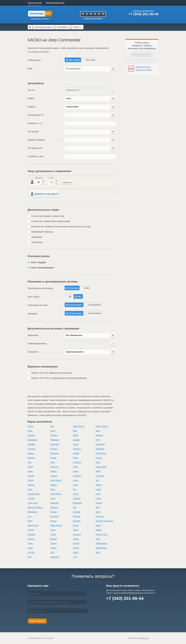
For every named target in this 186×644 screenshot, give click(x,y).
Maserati (54, 503)
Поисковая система (37, 305)
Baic (75, 431)
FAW (75, 458)
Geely (30, 467)
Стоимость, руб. (36, 156)
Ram (30, 521)
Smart (53, 534)
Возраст (39, 178)
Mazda (99, 503)
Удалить (67, 182)
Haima (53, 471)
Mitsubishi (32, 512)
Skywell (31, 534)
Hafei (30, 471)
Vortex (53, 548)
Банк (30, 69)
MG (75, 507)
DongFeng (101, 453)
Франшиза (33, 335)
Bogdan (99, 435)
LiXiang (77, 498)
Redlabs (144, 638)
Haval (76, 471)
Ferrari (99, 458)
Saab (98, 525)
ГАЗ (29, 557)
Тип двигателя (35, 148)
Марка (31, 98)
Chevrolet (100, 444)
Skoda (99, 530)
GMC (75, 467)
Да (70, 296)
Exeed (53, 458)
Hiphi (98, 471)
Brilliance (55, 440)
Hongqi (54, 476)
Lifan (98, 494)
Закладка (32, 313)
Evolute (31, 458)
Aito (52, 426)
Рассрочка (33, 352)
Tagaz (76, 539)
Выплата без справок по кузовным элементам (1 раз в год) (61, 226)
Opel (98, 512)
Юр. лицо (91, 60)
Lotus (98, 498)
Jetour (99, 485)
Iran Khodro (56, 480)
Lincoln (31, 498)
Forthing (77, 462)
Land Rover (56, 494)
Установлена (95, 305)
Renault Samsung (104, 521)
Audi (30, 431)
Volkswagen (101, 543)
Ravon (53, 521)
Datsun (31, 453)
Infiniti (30, 480)
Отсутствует (75, 305)
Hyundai (100, 476)
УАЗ (75, 557)
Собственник (34, 60)
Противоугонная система (40, 288)
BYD (98, 440)
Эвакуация (37, 237)
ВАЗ (98, 552)
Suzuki (54, 539)
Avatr (53, 431)
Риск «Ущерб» (39, 262)
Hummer (77, 476)
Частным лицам (35, 3)
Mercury (54, 507)
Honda (31, 476)
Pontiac (77, 516)
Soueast (77, 534)
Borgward (32, 440)
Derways (54, 453)
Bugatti (76, 440)
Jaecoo (31, 485)
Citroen (54, 449)
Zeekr (76, 552)
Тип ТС (31, 90)
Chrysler (32, 449)
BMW (76, 435)
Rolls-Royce (56, 525)
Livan (53, 498)
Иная (87, 288)
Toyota (76, 543)
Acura (30, 426)
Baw (98, 431)
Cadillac (31, 444)
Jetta (30, 489)
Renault (77, 521)
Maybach (77, 503)
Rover (76, 525)
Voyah (76, 548)
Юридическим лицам (55, 3)
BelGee (31, 435)
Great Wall (101, 467)
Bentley (54, 435)
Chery (76, 444)
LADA (98, 489)
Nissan (54, 512)
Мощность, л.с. (35, 123)
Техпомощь (37, 242)
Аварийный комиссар (42, 232)
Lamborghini (34, 494)
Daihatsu (100, 449)
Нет (79, 296)
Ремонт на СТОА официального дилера (51, 373)
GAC (98, 462)
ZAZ (52, 552)
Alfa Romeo (79, 426)
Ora (29, 516)
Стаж (51, 178)
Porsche (100, 516)
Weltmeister (101, 548)
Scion (53, 530)
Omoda (77, 512)
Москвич (55, 557)
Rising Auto (33, 525)
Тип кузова (33, 131)
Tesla (30, 543)
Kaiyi (53, 489)
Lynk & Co (33, 503)
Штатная (73, 288)
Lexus (76, 494)
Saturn (31, 530)
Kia (75, 489)
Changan (55, 444)
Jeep (75, 485)
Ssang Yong (101, 534)
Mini (98, 507)
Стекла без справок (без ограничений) (51, 221)
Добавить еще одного (44, 194)
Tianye (53, 543)
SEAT (76, 530)
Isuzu (76, 480)
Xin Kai (31, 552)
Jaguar (54, 485)
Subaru (31, 539)
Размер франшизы (37, 343)
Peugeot (54, 516)
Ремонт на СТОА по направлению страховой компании (59, 378)
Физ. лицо (74, 60)
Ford (53, 462)
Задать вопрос (37, 621)
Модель (32, 107)
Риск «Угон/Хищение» (43, 268)
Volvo (30, 548)
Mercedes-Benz (35, 507)
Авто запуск (34, 297)
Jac (97, 480)
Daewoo (77, 449)
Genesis (54, 467)
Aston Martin (102, 426)
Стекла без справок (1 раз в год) (48, 216)
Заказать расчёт (142, 54)
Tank (98, 539)
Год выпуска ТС (36, 115)
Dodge (76, 453)
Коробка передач (36, 140)
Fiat (29, 462)
